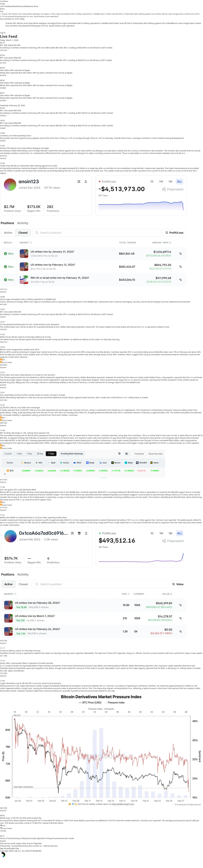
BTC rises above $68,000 (11, 58)
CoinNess (4, 1)
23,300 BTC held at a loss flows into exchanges (20, 407)
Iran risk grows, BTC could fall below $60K (18, 490)
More (2, 836)
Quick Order (6, 362)
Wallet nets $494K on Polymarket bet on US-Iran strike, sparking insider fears (33, 517)
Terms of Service (7, 838)
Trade (2, 4)
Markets (16, 6)
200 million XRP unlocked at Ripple (15, 95)
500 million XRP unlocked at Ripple (15, 70)
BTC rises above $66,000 (11, 123)
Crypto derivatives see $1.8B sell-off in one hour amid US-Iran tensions (31, 683)
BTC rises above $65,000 (11, 312)
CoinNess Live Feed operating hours (16, 136)
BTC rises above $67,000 (11, 110)
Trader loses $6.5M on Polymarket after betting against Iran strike (29, 166)
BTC (3, 360)
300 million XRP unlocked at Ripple (15, 83)
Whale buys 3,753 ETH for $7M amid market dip (21, 818)
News (10, 6)
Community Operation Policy (38, 838)
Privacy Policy (20, 838)
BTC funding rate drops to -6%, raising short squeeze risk (25, 433)
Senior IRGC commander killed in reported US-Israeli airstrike (27, 663)
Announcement (57, 838)
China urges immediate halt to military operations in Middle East (28, 299)
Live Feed (4, 6)
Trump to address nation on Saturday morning (20, 651)
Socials (23, 6)
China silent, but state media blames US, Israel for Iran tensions (28, 375)
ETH (3, 826)
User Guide (69, 838)
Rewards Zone (32, 6)
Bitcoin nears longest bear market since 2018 (20, 349)
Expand (3, 158)
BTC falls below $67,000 (10, 45)
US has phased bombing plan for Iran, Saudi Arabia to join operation (30, 324)
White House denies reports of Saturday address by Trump (25, 337)
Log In (3, 33)
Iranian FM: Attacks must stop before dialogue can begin (25, 148)
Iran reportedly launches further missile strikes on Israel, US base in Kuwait (33, 395)
